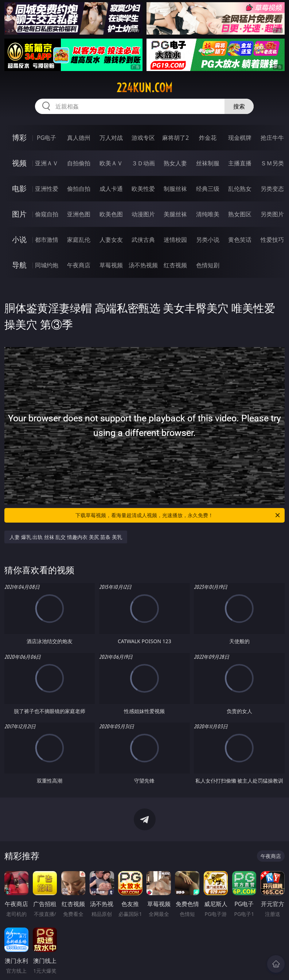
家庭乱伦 (79, 240)
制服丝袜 (175, 189)
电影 (19, 188)
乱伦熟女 (240, 189)
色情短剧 (208, 265)
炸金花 (208, 138)
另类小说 (208, 240)
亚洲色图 (79, 214)
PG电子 (46, 138)
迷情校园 (175, 240)
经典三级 (208, 189)
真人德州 (79, 138)
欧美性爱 (143, 189)
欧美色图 (111, 214)
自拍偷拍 (79, 163)
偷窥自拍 (47, 214)
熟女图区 (240, 214)
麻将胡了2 (175, 138)
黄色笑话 (240, 240)
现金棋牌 (240, 138)
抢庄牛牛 (272, 138)
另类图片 (272, 214)
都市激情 (47, 240)
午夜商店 (79, 265)
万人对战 (111, 138)
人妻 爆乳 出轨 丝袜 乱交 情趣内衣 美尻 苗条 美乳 (66, 537)
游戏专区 (143, 138)
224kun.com (144, 88)
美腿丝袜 (175, 214)
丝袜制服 (208, 163)
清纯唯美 (208, 214)
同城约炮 (47, 265)
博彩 (19, 137)
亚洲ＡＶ (47, 163)
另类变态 (272, 189)
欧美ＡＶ (111, 163)
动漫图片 (143, 214)
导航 (19, 265)
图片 (19, 214)
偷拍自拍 (79, 189)
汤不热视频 (143, 265)
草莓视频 (111, 265)
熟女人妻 (175, 163)
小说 (19, 239)
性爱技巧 (272, 240)
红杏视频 (175, 265)
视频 (19, 163)
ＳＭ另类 (272, 163)
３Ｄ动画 (143, 163)
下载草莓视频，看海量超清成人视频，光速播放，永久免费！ (178, 515)
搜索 (239, 106)
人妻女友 (111, 240)
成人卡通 (111, 189)
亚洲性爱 (47, 189)
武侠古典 (143, 240)
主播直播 (240, 163)
